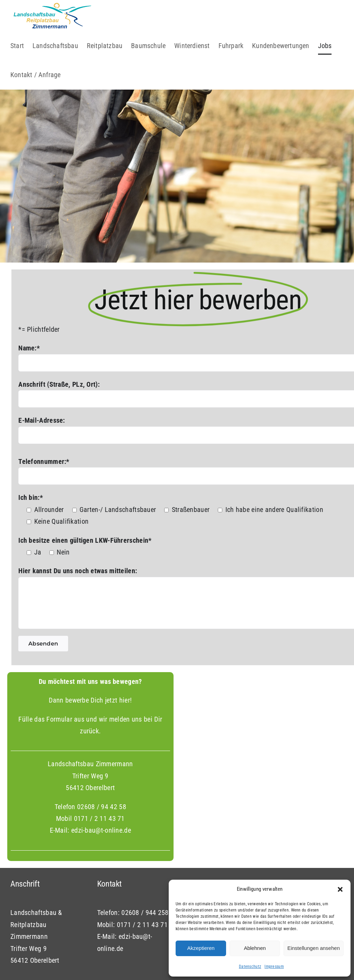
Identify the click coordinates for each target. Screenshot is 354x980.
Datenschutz (250, 967)
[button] (340, 889)
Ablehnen (255, 948)
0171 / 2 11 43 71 (99, 840)
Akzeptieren (201, 948)
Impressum (274, 967)
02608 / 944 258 (145, 934)
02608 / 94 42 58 (102, 828)
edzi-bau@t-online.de (101, 852)
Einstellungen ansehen (314, 948)
